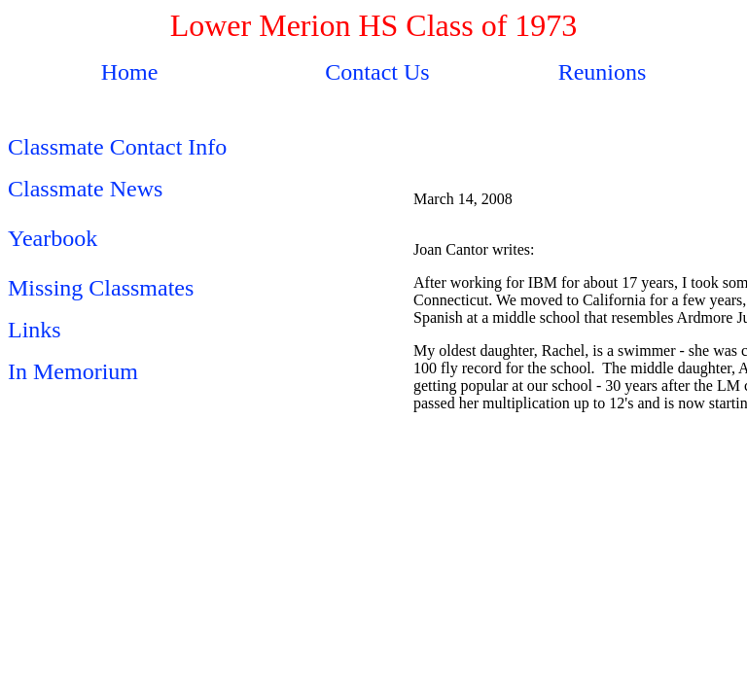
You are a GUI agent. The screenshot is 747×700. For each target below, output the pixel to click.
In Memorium (73, 371)
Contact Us (377, 72)
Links (35, 330)
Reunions (603, 72)
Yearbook (53, 238)
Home (130, 72)
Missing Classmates (101, 288)
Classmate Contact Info (117, 147)
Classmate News (85, 189)
